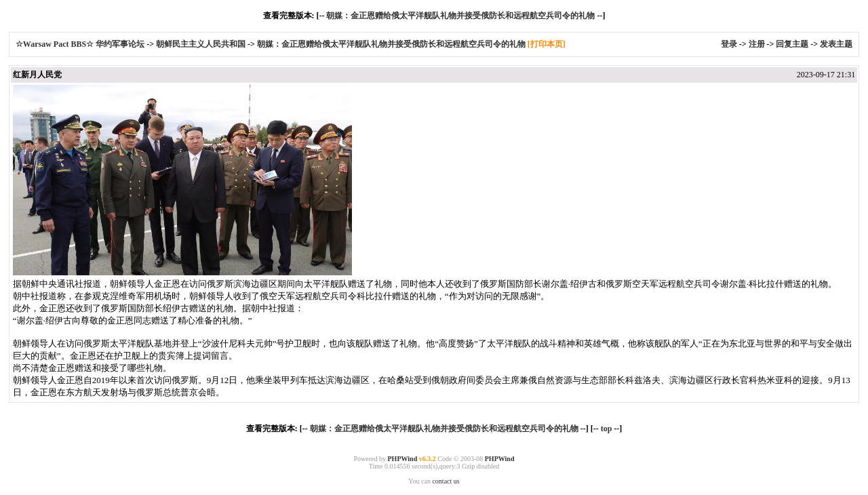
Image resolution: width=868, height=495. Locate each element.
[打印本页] (547, 44)
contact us (446, 481)
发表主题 (836, 44)
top (607, 429)
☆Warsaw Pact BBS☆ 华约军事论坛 (81, 44)
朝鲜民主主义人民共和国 (201, 44)
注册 (757, 44)
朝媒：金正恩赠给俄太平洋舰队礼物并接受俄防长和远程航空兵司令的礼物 (460, 16)
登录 (729, 44)
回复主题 (792, 44)
